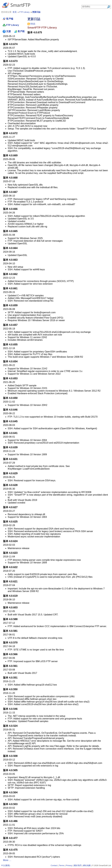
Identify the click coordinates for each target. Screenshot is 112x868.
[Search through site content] (94, 7)
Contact (54, 865)
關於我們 (78, 865)
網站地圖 (87, 865)
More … (7, 860)
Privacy (69, 865)
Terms (62, 865)
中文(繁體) (6, 865)
